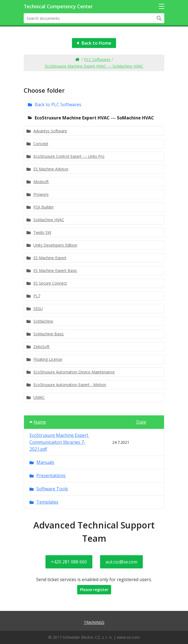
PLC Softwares (97, 59)
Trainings (94, 622)
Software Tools (52, 489)
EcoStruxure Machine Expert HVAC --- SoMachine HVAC (94, 66)
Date (141, 422)
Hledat (159, 18)
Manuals (45, 462)
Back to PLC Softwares (58, 105)
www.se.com (128, 637)
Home (77, 60)
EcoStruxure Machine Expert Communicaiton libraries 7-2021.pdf (59, 442)
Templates (47, 502)
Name (38, 422)
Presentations (51, 475)
